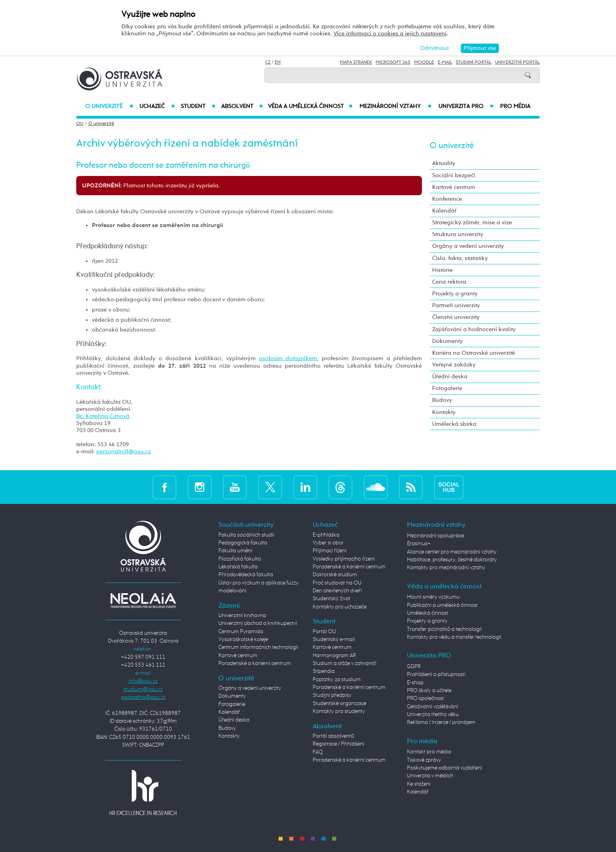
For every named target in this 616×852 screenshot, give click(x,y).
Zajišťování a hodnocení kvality (474, 329)
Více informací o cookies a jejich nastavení (390, 34)
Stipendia (324, 671)
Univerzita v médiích (430, 776)
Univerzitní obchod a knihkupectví (258, 623)
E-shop (415, 683)
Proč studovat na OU (337, 583)
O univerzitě (109, 106)
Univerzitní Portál (517, 62)
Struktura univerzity (458, 234)
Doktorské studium (335, 575)
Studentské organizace (339, 704)
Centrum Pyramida (241, 632)
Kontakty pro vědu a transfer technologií (454, 637)
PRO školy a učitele (429, 691)
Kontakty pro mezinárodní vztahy (446, 568)
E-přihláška (326, 535)
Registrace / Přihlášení (338, 744)
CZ (268, 62)
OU (80, 124)
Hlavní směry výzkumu (433, 597)
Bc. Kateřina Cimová (103, 416)
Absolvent (242, 106)
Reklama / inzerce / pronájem (441, 722)
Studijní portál (474, 62)
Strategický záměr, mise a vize (472, 223)
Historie (442, 270)
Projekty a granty (455, 294)
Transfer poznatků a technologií (444, 629)
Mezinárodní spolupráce (435, 536)
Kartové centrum (454, 187)
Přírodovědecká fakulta (246, 575)
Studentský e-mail (334, 639)
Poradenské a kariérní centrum (255, 663)
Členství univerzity (456, 317)
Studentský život (332, 599)
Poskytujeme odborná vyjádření (445, 768)
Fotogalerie (447, 388)
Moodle (424, 62)
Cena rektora (449, 282)
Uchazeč (157, 106)
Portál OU (324, 632)
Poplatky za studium (337, 680)
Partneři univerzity (456, 305)
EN (278, 62)
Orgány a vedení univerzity (468, 246)
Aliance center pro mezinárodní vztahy (452, 552)
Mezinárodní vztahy (395, 106)
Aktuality (444, 163)
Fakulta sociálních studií (246, 535)
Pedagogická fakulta (243, 543)
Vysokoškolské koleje (243, 639)
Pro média (515, 106)
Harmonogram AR (334, 656)
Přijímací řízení (330, 551)
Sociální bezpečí (454, 175)
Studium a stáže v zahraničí (345, 663)
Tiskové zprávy (424, 760)
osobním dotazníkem (288, 358)
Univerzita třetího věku (433, 715)
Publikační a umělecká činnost (442, 605)
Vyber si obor (328, 543)
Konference (447, 199)
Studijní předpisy (332, 695)
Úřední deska (450, 377)
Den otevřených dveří (337, 591)
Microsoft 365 (393, 62)
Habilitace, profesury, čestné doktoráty (452, 560)
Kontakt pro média (429, 752)
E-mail (445, 62)
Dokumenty (447, 341)
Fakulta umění (235, 551)
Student (198, 106)
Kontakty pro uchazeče (340, 607)
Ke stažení (419, 784)
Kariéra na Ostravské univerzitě (474, 353)
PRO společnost (425, 698)
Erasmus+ (419, 544)
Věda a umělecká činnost (310, 106)
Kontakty (444, 412)
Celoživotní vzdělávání (433, 707)
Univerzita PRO (466, 106)
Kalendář (444, 211)
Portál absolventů (333, 736)
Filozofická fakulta (240, 559)
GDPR (414, 667)
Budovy (442, 400)
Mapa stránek (356, 62)
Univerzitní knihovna (242, 616)
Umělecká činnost (428, 613)
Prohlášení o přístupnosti (436, 674)
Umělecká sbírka (454, 424)
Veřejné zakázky (454, 365)
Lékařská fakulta (238, 567)
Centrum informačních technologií (258, 647)
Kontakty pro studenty (339, 711)
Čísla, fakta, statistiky (460, 258)
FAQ (318, 752)
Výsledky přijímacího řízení (344, 559)
